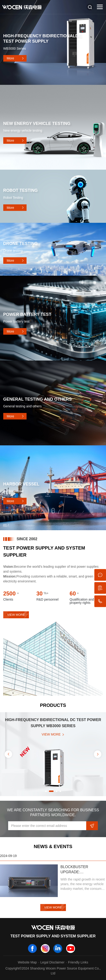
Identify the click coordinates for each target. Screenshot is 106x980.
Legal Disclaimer (52, 962)
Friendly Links (78, 962)
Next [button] (98, 754)
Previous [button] (8, 754)
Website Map (27, 962)
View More (53, 907)
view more (16, 615)
